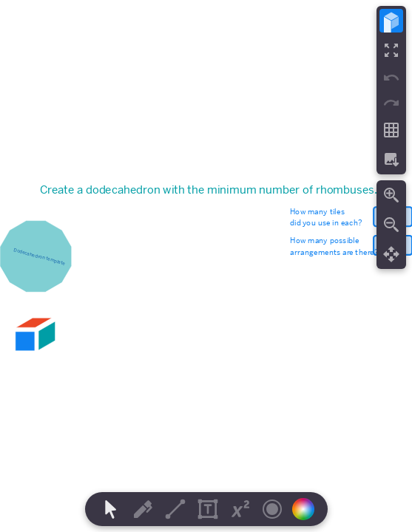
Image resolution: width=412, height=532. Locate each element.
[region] (206, 266)
